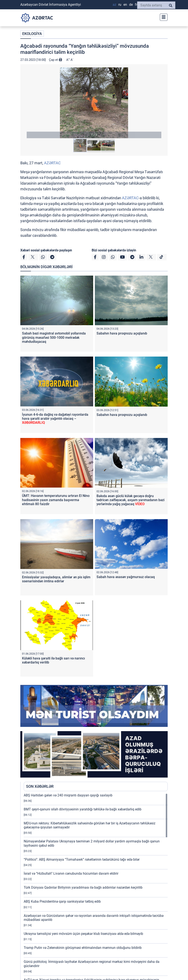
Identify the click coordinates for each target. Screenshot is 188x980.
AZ (114, 5)
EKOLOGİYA (32, 34)
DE (131, 5)
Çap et (55, 60)
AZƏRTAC (52, 163)
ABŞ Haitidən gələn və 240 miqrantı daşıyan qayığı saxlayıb (68, 795)
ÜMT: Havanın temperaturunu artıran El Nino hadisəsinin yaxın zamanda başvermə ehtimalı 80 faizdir (56, 500)
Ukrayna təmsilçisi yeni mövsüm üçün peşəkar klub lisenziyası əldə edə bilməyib (83, 934)
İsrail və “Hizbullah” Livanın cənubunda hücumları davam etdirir (71, 873)
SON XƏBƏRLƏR (40, 786)
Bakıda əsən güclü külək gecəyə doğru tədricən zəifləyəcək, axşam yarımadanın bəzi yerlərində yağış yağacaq (131, 500)
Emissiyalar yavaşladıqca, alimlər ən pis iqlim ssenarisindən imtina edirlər (56, 579)
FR (136, 5)
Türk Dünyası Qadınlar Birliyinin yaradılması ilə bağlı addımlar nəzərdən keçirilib (83, 887)
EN (125, 5)
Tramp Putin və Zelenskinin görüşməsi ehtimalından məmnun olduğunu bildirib (83, 948)
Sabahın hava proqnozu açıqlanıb (122, 333)
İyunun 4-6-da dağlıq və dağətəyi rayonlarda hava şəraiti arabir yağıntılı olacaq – (55, 419)
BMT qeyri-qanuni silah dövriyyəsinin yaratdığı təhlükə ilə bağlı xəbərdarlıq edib (83, 809)
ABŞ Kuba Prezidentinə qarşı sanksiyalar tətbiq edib (62, 901)
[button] (94, 103)
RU (120, 5)
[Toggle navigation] (162, 17)
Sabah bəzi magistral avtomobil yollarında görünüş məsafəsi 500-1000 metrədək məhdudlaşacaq (54, 337)
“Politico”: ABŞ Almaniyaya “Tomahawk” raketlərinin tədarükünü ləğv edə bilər (82, 859)
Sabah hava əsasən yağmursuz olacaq (126, 577)
